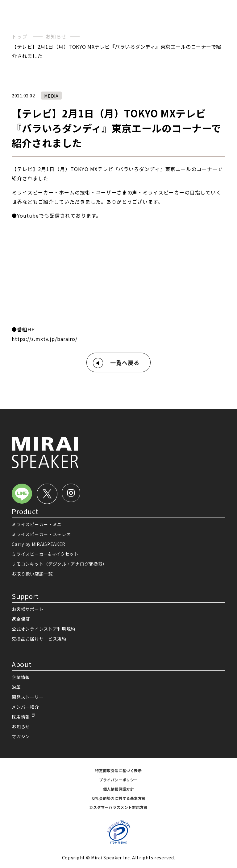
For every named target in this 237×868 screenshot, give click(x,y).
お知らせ (56, 36)
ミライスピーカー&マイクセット (45, 554)
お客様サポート (28, 609)
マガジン (21, 736)
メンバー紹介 (25, 707)
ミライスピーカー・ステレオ (41, 534)
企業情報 (21, 677)
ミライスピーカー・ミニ (37, 524)
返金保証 (21, 619)
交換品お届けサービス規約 (39, 639)
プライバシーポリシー (118, 780)
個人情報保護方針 (119, 789)
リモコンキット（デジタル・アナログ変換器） (59, 564)
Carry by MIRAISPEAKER (39, 544)
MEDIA (51, 96)
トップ (19, 36)
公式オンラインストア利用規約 (44, 629)
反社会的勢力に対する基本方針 (118, 798)
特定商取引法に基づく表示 (118, 770)
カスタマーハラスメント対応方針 (118, 807)
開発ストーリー (28, 697)
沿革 (16, 687)
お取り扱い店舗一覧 (32, 574)
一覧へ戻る (125, 362)
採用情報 (21, 717)
